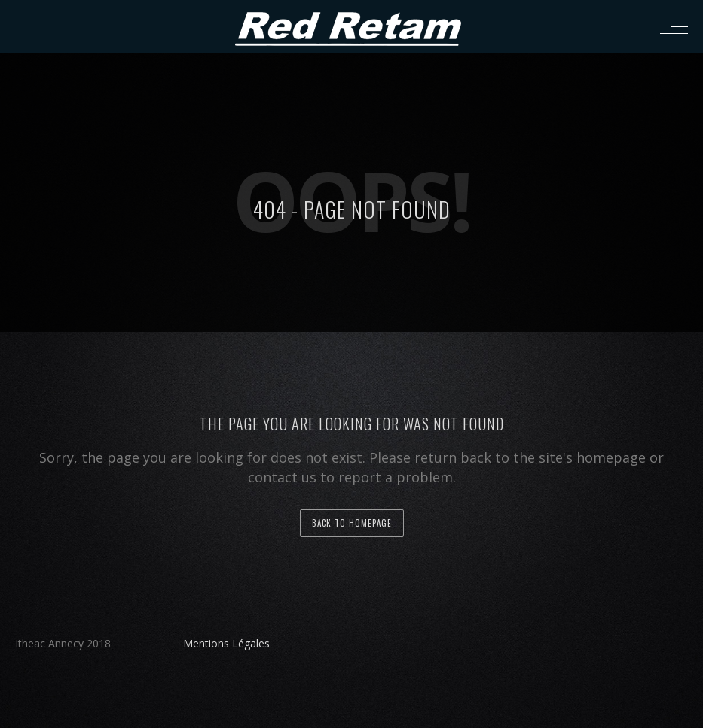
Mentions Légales (226, 643)
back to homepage (352, 523)
